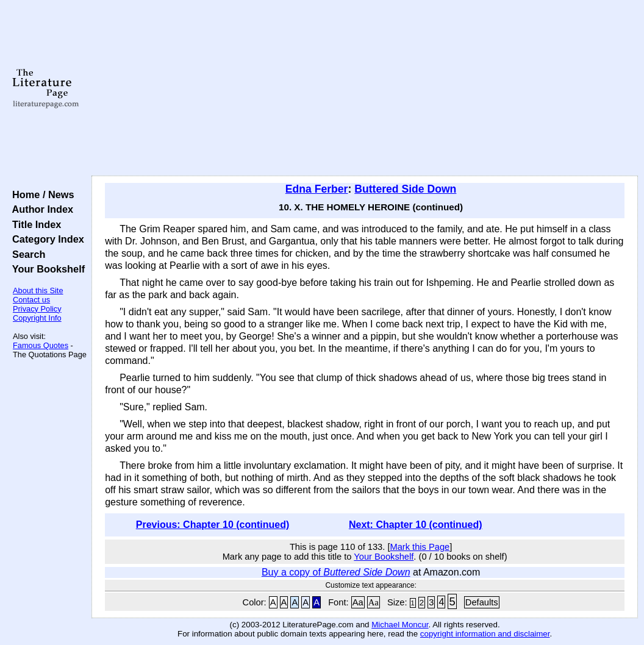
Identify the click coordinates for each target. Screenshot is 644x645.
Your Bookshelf (46, 269)
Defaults (482, 602)
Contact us (31, 300)
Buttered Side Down (405, 189)
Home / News (41, 194)
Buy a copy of (336, 572)
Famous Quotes (41, 345)
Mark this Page (420, 547)
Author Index (40, 209)
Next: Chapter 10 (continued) (416, 525)
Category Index (45, 239)
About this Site (38, 290)
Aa (358, 602)
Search (26, 254)
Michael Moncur (400, 625)
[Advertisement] (365, 88)
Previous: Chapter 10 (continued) (213, 525)
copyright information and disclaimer (485, 634)
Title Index (34, 224)
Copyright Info (37, 318)
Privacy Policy (37, 309)
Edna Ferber (317, 189)
